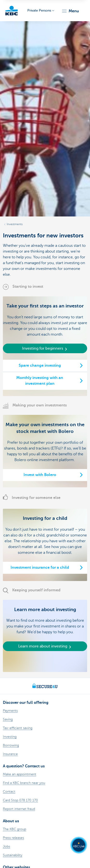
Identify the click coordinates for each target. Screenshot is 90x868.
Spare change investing (40, 365)
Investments (15, 224)
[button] (70, 11)
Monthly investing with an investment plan (40, 381)
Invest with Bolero (40, 475)
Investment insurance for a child (40, 568)
